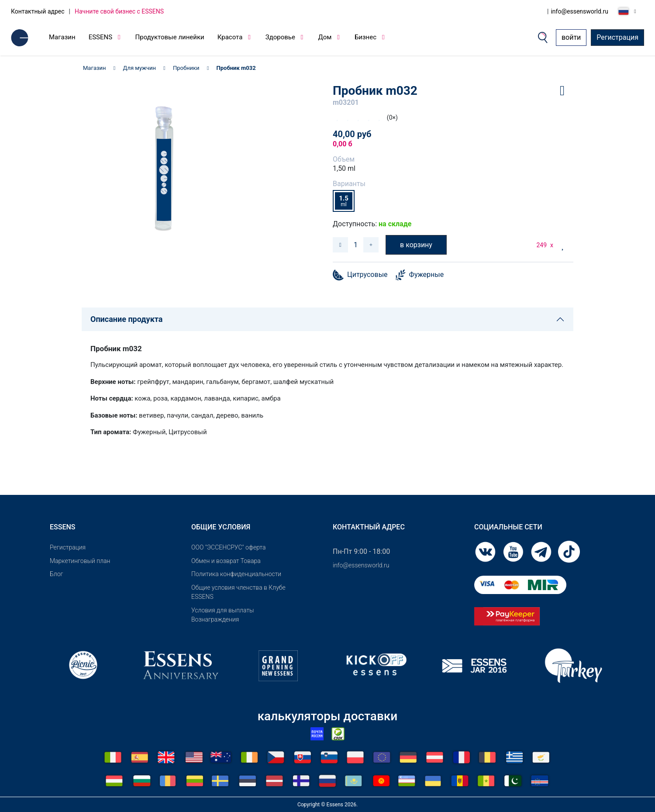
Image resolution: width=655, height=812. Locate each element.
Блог (56, 574)
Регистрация (617, 37)
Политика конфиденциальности (236, 574)
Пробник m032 (236, 68)
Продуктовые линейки (170, 37)
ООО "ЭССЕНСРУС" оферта (229, 547)
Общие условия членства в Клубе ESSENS (238, 592)
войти (571, 37)
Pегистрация (68, 547)
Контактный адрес (38, 11)
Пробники (186, 68)
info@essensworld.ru (579, 11)
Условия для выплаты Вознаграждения (223, 615)
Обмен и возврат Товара (226, 561)
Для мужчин (140, 68)
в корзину (416, 245)
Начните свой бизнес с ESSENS (119, 11)
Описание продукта (126, 319)
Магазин (62, 37)
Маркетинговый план (80, 561)
